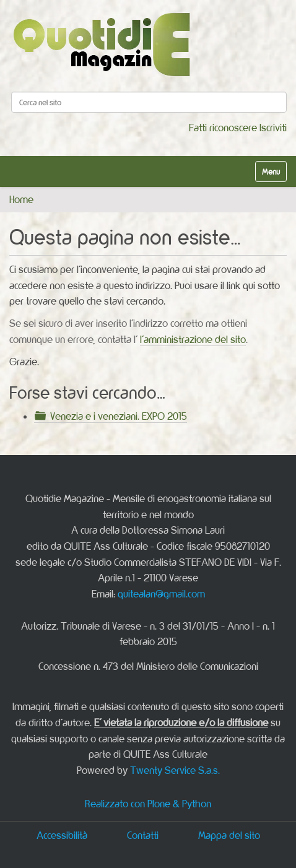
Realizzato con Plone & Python (148, 804)
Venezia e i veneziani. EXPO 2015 (119, 416)
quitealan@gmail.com (161, 594)
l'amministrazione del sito (193, 339)
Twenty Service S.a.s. (175, 770)
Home (21, 199)
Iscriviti (273, 128)
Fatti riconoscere (223, 128)
